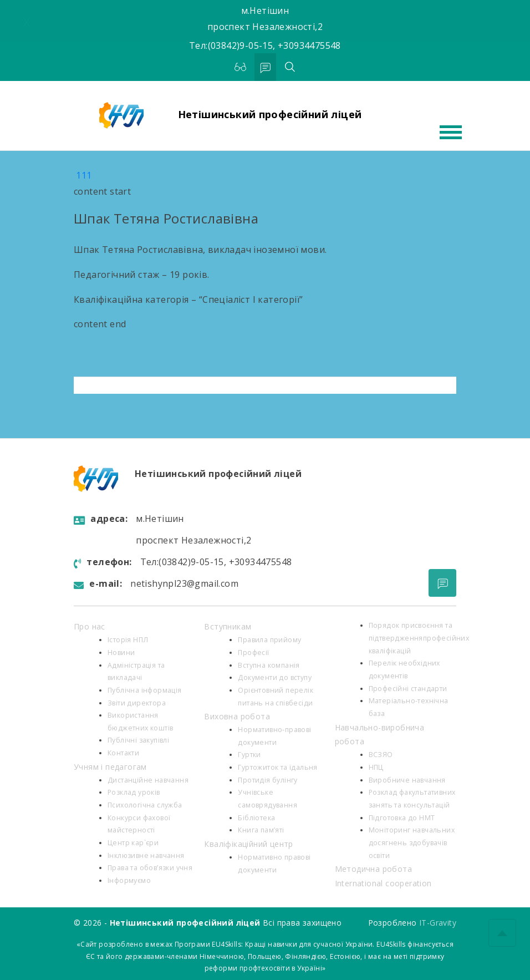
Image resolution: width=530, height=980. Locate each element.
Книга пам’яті (261, 830)
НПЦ (376, 767)
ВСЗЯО (381, 755)
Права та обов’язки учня (150, 868)
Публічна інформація (145, 690)
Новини (121, 653)
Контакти (123, 753)
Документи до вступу (275, 677)
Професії (253, 653)
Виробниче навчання (407, 780)
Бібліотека (256, 818)
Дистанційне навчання (148, 780)
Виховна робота (237, 716)
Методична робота (373, 869)
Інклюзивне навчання (146, 855)
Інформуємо (129, 880)
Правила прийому (269, 640)
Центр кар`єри (133, 843)
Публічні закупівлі (138, 740)
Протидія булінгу (267, 780)
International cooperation (383, 883)
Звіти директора (137, 703)
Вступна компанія (269, 665)
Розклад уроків (134, 792)
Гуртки (249, 755)
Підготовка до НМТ (402, 818)
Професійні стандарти (408, 689)
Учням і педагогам (110, 767)
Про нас (90, 626)
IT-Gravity (438, 923)
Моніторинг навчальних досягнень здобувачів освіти (412, 842)
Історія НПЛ (128, 640)
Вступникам (228, 626)
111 (84, 175)
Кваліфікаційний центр (248, 844)
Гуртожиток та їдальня (277, 767)
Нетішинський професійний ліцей (270, 114)
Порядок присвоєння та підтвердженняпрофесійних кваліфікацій (419, 638)
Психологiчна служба (145, 805)
